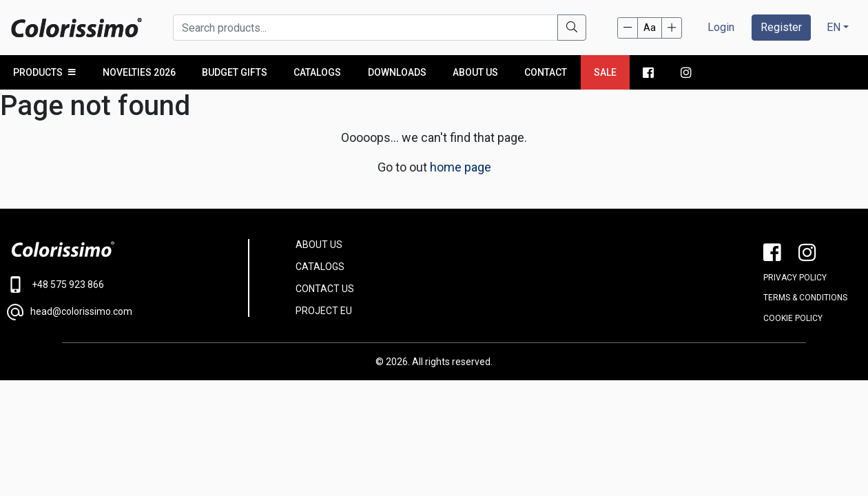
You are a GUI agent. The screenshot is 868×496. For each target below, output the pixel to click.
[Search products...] (365, 28)
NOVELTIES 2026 (139, 72)
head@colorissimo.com (70, 312)
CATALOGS (320, 267)
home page (461, 167)
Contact (546, 72)
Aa (650, 28)
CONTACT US (325, 289)
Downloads (397, 72)
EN (834, 27)
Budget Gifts (235, 72)
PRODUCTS (44, 72)
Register (781, 27)
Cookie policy (793, 318)
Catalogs (317, 72)
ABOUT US (319, 245)
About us (475, 72)
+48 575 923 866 (55, 285)
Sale (605, 72)
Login (721, 27)
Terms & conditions (805, 298)
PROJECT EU (324, 311)
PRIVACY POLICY (795, 278)
